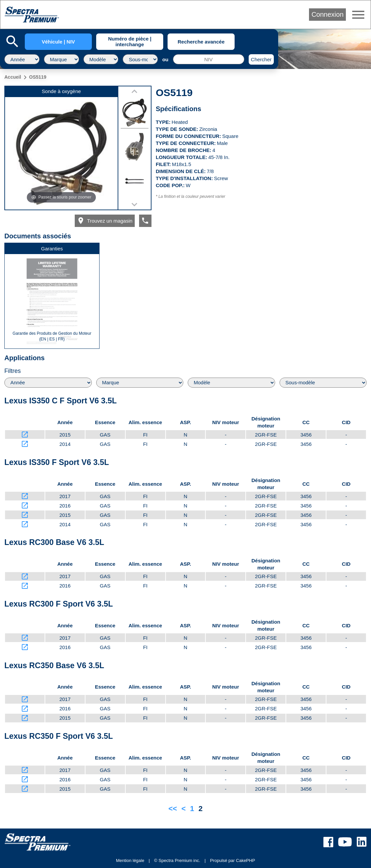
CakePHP (245, 860)
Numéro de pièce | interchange (130, 42)
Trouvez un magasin (105, 221)
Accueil (13, 77)
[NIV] (209, 59)
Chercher (261, 59)
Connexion (327, 14)
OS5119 (38, 77)
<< (173, 809)
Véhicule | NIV (58, 42)
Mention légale (130, 860)
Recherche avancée (201, 42)
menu (358, 15)
